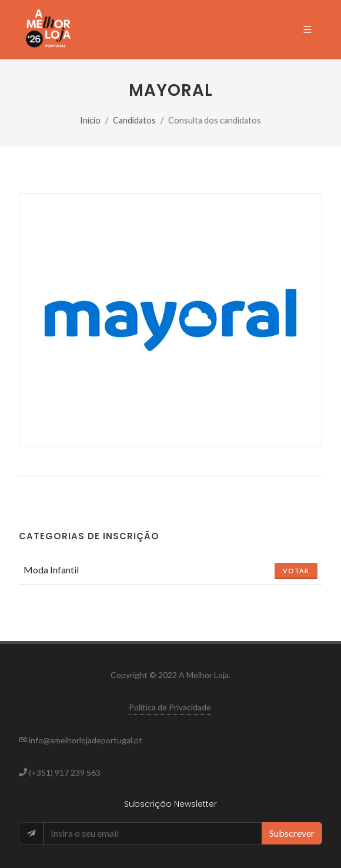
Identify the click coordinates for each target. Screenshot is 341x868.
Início (90, 120)
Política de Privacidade (170, 707)
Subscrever (292, 833)
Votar (296, 571)
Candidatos (134, 120)
